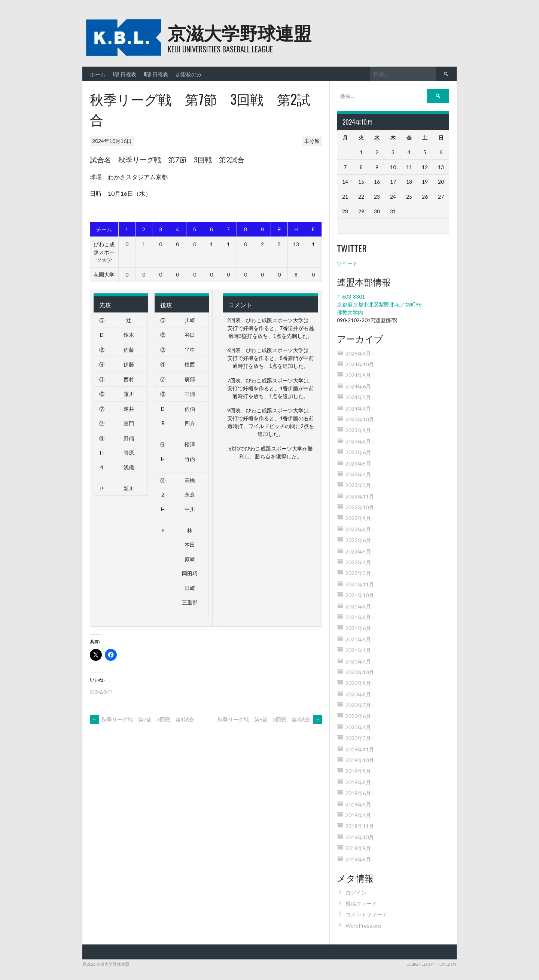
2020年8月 (358, 694)
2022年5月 (358, 551)
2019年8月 (358, 782)
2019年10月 (360, 760)
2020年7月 (358, 705)
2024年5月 (358, 397)
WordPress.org (363, 926)
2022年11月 (360, 496)
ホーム (98, 74)
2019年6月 (358, 793)
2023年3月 (358, 485)
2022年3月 (358, 573)
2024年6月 (358, 386)
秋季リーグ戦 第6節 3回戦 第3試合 (270, 719)
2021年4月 (358, 650)
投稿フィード (361, 903)
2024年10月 (360, 364)
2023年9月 (358, 430)
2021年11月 (360, 584)
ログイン (356, 893)
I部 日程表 (125, 74)
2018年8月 (358, 859)
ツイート (347, 263)
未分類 (312, 141)
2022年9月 (358, 518)
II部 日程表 (156, 74)
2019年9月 (358, 771)
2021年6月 (358, 628)
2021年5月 (358, 639)
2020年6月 (358, 716)
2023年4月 (358, 474)
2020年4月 (358, 727)
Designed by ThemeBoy (432, 964)
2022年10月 (360, 507)
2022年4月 (358, 562)
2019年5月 (358, 804)
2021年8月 (358, 617)
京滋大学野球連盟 (240, 32)
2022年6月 (358, 540)
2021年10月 (360, 595)
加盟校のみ (189, 74)
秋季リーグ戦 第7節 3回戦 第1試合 (142, 719)
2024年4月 (358, 408)
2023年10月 (360, 419)
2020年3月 (358, 738)
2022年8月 (358, 529)
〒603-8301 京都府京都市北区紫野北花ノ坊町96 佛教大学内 (379, 304)
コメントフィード (366, 914)
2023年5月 (358, 463)
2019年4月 (358, 815)
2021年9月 (358, 606)
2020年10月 (360, 672)
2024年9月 (358, 375)
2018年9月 (358, 848)
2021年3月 (358, 661)
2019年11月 (360, 749)
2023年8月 (358, 441)
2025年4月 (358, 353)
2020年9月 (358, 683)
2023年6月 (358, 452)
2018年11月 (360, 826)
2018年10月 (360, 837)
